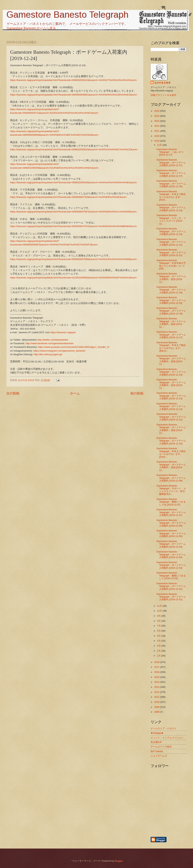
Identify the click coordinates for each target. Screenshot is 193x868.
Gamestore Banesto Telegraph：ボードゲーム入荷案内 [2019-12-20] (171, 290)
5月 (159, 636)
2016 (157, 672)
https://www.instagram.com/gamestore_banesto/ (59, 351)
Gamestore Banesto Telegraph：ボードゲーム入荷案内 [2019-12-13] (171, 406)
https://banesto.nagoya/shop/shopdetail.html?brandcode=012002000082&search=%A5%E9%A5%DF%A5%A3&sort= (74, 278)
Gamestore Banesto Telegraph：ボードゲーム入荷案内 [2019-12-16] (171, 372)
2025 (157, 111)
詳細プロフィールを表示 (164, 95)
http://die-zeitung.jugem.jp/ (48, 354)
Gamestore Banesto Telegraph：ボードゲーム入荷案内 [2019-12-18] (171, 311)
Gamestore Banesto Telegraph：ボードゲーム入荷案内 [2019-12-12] (171, 417)
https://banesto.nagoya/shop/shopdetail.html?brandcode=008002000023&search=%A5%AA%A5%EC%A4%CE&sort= (74, 149)
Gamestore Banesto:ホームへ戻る (31, 28)
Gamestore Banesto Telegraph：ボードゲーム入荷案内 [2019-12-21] (171, 252)
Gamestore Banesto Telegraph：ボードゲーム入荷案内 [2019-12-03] (171, 565)
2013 (157, 687)
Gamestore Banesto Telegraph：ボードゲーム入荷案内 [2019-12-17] (171, 335)
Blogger (119, 861)
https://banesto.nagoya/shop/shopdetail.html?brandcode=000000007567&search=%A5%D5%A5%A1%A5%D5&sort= (74, 212)
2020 (157, 136)
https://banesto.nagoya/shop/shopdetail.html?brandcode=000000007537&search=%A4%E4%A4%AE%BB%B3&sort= (74, 226)
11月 (160, 606)
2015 (157, 677)
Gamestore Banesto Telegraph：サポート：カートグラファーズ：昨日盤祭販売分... (171, 490)
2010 (157, 702)
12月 (160, 145)
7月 (159, 626)
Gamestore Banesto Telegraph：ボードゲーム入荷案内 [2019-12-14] (171, 396)
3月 (159, 646)
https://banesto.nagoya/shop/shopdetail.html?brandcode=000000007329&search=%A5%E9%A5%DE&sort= (68, 197)
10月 (160, 611)
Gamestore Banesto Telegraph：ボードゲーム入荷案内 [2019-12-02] (171, 586)
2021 (157, 131)
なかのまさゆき (162, 83)
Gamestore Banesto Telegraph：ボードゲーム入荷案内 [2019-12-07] (171, 512)
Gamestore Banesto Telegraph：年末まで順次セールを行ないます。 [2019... (171, 196)
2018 (157, 662)
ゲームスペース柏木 (161, 747)
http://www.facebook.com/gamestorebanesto (50, 343)
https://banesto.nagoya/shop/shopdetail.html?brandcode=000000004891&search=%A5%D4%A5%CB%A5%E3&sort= (74, 95)
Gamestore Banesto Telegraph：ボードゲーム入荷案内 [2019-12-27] (171, 163)
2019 (157, 141)
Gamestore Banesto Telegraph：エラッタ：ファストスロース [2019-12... (171, 219)
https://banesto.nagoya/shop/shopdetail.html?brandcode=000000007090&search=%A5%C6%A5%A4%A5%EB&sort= (74, 259)
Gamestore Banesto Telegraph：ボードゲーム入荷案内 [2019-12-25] (171, 184)
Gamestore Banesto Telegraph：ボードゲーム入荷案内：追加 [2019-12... (171, 278)
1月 (159, 656)
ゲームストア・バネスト (164, 728)
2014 (157, 682)
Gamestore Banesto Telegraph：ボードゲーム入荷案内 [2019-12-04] (171, 544)
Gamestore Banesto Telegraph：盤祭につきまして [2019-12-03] (171, 576)
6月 (159, 631)
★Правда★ (157, 733)
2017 (157, 667)
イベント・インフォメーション (167, 738)
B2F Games (157, 751)
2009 (157, 707)
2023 (157, 121)
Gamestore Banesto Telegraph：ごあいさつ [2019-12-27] (170, 152)
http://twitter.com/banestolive (53, 340)
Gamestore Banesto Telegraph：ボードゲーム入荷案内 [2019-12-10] (171, 441)
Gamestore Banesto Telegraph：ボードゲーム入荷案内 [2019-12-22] (171, 242)
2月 (159, 651)
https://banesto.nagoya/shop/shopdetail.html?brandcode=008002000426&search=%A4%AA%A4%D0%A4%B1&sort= (74, 182)
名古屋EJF (156, 742)
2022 (157, 126)
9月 (159, 616)
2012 (157, 692)
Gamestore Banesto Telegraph (67, 15)
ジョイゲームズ (159, 756)
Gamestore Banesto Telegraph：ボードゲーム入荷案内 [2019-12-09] (171, 478)
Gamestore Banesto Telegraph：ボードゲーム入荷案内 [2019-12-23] (171, 231)
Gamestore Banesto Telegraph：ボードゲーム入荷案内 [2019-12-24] (171, 208)
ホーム (75, 393)
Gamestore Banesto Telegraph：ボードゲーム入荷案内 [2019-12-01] (171, 597)
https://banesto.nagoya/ (63, 332)
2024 (157, 116)
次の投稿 (13, 393)
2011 (157, 697)
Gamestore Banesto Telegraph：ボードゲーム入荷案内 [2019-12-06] (171, 523)
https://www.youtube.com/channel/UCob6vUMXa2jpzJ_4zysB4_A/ (74, 347)
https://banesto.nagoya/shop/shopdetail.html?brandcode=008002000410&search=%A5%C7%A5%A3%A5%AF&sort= (74, 80)
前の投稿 (137, 393)
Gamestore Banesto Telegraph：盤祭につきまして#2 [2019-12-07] (171, 502)
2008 (157, 712)
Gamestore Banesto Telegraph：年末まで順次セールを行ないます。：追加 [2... (171, 347)
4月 (159, 641)
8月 (159, 621)
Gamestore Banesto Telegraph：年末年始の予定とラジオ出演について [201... (171, 264)
